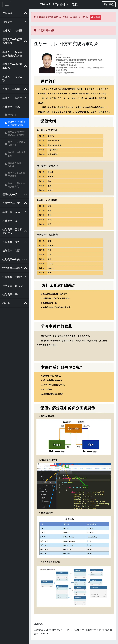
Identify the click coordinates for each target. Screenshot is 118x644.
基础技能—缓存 (11, 221)
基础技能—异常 (11, 194)
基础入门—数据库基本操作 (12, 41)
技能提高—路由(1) (13, 259)
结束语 (6, 303)
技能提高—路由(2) (13, 268)
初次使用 (7, 22)
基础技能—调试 (11, 212)
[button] (109, 4)
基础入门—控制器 (12, 31)
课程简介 (7, 13)
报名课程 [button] (96, 17)
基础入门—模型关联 (12, 79)
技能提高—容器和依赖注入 (12, 231)
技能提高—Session (13, 286)
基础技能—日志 (11, 203)
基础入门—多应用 (12, 98)
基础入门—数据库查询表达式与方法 (12, 54)
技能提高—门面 (11, 251)
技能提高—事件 (11, 294)
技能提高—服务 (11, 242)
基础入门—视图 (11, 89)
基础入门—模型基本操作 (12, 66)
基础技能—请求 (11, 107)
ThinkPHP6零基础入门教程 (59, 4)
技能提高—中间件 (12, 277)
